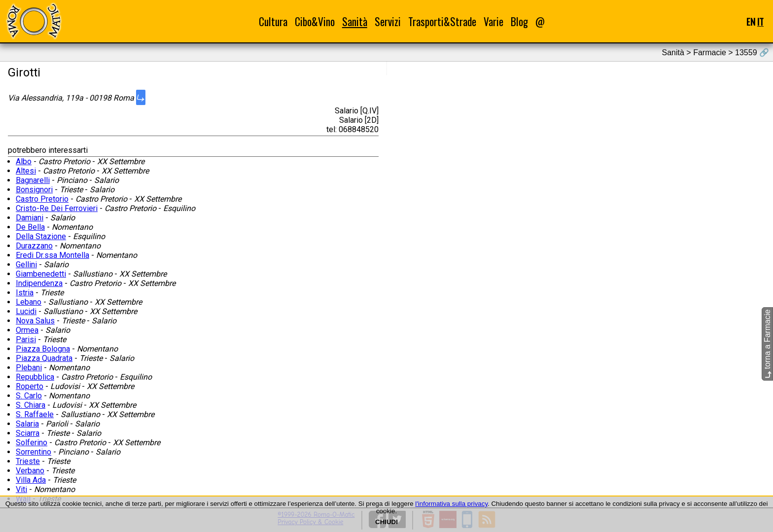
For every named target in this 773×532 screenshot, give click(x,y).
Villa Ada (31, 480)
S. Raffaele (35, 414)
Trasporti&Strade (442, 21)
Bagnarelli (33, 180)
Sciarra (28, 433)
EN (751, 21)
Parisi (26, 339)
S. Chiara (31, 405)
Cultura (273, 21)
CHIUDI (386, 522)
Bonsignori (34, 190)
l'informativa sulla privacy (451, 504)
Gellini (26, 265)
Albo (24, 161)
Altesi (26, 171)
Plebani (29, 368)
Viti (21, 489)
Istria (25, 293)
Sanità (355, 21)
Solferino (32, 443)
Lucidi (26, 311)
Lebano (29, 302)
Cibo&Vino (315, 21)
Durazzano (34, 246)
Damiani (30, 218)
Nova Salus (35, 321)
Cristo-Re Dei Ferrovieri (57, 208)
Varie (493, 21)
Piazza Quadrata (44, 358)
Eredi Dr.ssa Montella (53, 255)
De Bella (30, 227)
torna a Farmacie (767, 344)
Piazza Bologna (43, 349)
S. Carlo (29, 396)
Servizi (388, 21)
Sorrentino (34, 452)
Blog (519, 21)
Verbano (30, 471)
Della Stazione (41, 236)
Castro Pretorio (42, 199)
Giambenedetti (41, 274)
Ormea (27, 330)
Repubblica (35, 377)
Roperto (30, 386)
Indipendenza (39, 283)
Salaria (27, 424)
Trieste (28, 461)
